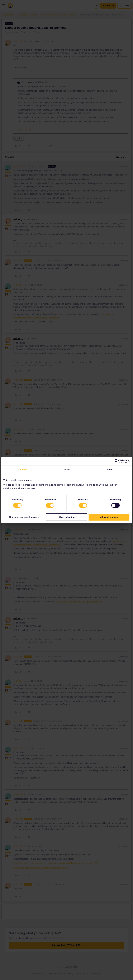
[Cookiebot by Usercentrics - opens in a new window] (117, 461)
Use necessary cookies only (24, 517)
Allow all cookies (109, 517)
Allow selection (66, 517)
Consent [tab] (23, 470)
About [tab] (110, 470)
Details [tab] (67, 470)
